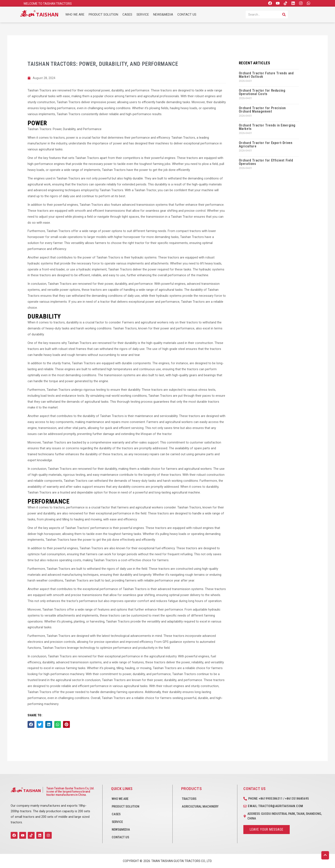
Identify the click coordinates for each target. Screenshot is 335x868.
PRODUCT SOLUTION (103, 15)
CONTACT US (187, 15)
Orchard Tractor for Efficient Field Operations (266, 162)
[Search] (284, 15)
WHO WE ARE (75, 15)
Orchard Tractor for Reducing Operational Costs (262, 92)
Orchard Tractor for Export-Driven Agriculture (266, 145)
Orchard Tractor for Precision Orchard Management (262, 110)
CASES (127, 15)
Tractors (189, 799)
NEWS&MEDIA (163, 15)
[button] (31, 725)
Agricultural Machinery (200, 806)
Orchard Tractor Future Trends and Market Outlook (266, 75)
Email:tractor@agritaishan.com (275, 806)
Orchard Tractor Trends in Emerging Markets (267, 127)
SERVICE (143, 15)
